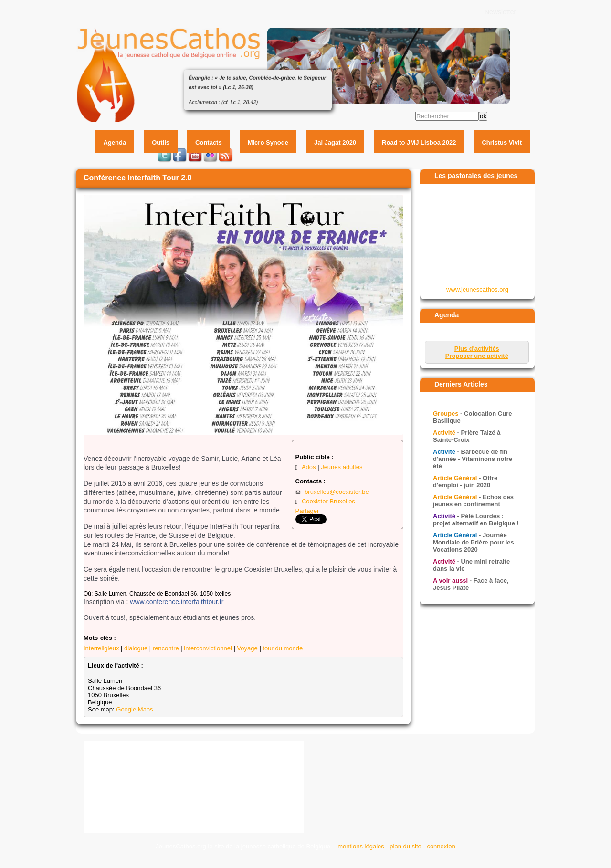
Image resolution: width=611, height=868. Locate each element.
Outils (161, 142)
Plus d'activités (477, 349)
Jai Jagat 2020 (335, 142)
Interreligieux (101, 648)
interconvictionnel (208, 648)
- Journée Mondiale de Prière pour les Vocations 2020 (474, 542)
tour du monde (283, 648)
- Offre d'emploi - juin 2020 (465, 481)
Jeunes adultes (342, 467)
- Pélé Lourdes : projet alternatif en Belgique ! (476, 520)
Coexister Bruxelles (328, 501)
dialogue (136, 648)
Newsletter (500, 12)
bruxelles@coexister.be (337, 492)
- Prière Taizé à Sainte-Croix (467, 436)
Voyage (247, 648)
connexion (441, 846)
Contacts (209, 142)
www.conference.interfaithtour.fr (177, 602)
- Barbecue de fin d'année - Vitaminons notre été (473, 459)
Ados (309, 467)
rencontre (166, 648)
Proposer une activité (477, 356)
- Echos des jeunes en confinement (473, 501)
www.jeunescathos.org (477, 289)
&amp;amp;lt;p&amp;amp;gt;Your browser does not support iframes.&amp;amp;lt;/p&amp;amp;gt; (478, 234)
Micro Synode (268, 142)
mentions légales (361, 846)
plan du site (406, 846)
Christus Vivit (502, 142)
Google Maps (134, 709)
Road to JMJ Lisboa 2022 (419, 142)
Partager (307, 511)
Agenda (115, 142)
